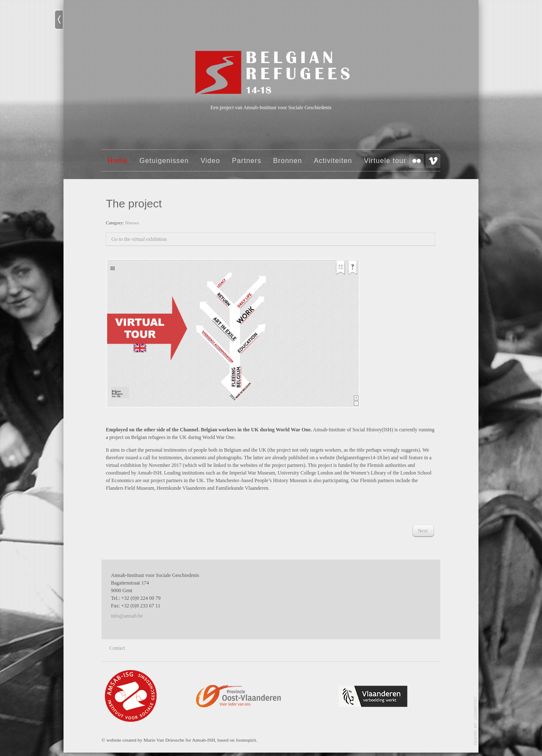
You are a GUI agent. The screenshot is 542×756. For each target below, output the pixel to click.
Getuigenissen (164, 160)
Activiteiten (333, 160)
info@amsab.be (127, 616)
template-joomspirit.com (476, 721)
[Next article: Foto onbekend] (423, 531)
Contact (117, 648)
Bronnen (288, 160)
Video (210, 160)
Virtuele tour (385, 160)
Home (118, 160)
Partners (247, 160)
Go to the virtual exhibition (139, 239)
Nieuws (132, 223)
